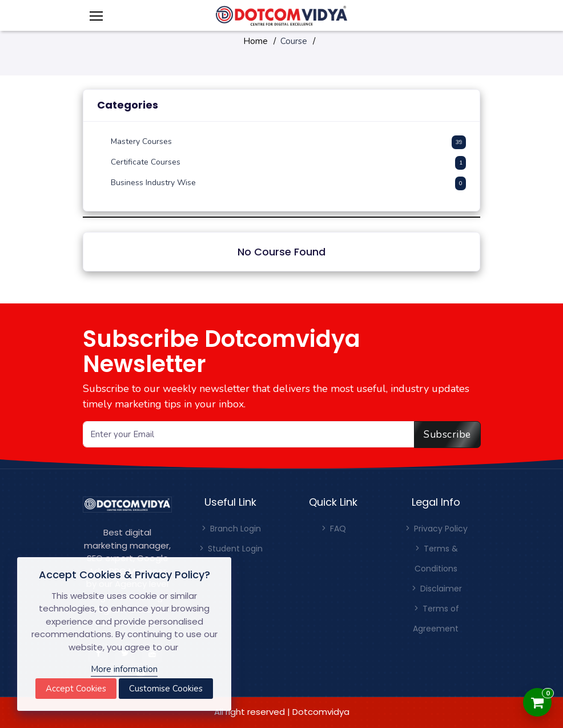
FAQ (333, 529)
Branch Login (230, 529)
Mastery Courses (141, 141)
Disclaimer (436, 589)
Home (256, 41)
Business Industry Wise (153, 183)
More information (124, 669)
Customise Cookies (166, 689)
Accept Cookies (76, 689)
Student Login (230, 549)
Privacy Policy (436, 529)
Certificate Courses (146, 162)
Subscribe (447, 434)
